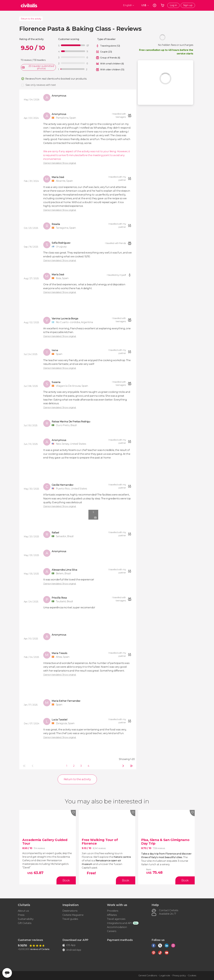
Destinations (70, 911)
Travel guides (70, 919)
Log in (173, 5)
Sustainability (26, 919)
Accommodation (117, 927)
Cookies (192, 976)
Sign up (188, 5)
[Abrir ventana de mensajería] (7, 973)
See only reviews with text (41, 85)
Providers (113, 911)
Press (21, 915)
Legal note (165, 976)
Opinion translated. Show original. (60, 163)
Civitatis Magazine (73, 915)
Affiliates (112, 915)
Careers (112, 931)
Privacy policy (179, 976)
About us (23, 911)
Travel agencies (116, 919)
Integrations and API (119, 923)
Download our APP (75, 940)
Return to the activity (31, 19)
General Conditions (148, 976)
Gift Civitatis (25, 923)
